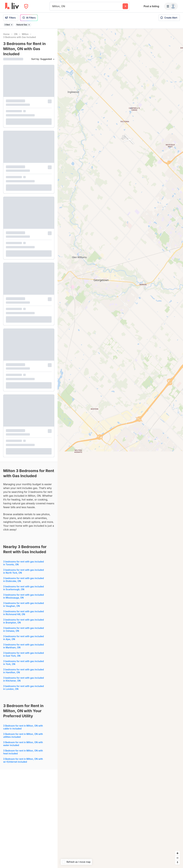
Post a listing (151, 6)
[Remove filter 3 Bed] (12, 25)
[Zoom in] (177, 853)
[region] (120, 448)
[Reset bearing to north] (177, 862)
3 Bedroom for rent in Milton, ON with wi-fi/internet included (23, 760)
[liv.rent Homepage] (12, 6)
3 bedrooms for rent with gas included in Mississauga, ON (23, 596)
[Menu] (171, 6)
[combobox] (53, 6)
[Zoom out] (177, 858)
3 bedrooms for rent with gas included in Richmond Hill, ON (23, 613)
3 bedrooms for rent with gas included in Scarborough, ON (23, 588)
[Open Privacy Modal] (26, 6)
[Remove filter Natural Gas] (29, 25)
